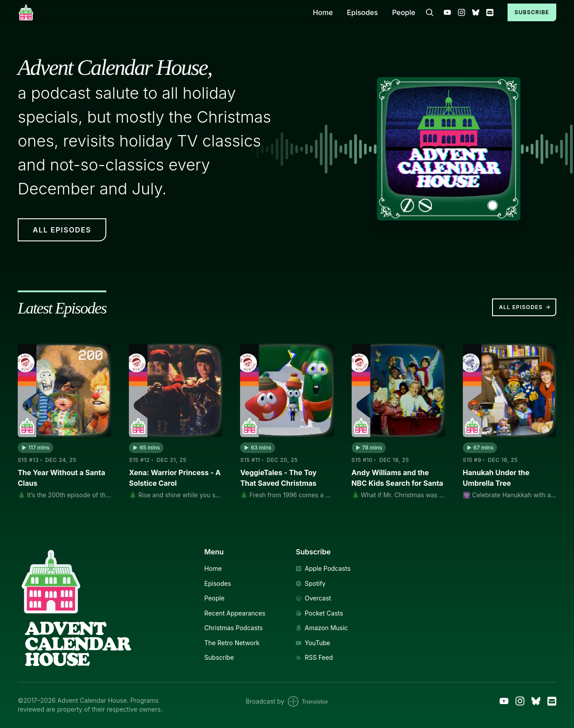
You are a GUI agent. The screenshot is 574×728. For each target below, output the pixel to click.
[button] (35, 448)
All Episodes (525, 307)
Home (323, 12)
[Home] (160, 12)
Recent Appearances (235, 613)
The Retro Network (232, 643)
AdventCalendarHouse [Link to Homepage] (78, 644)
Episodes (362, 12)
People (404, 12)
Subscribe (532, 12)
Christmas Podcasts (233, 628)
